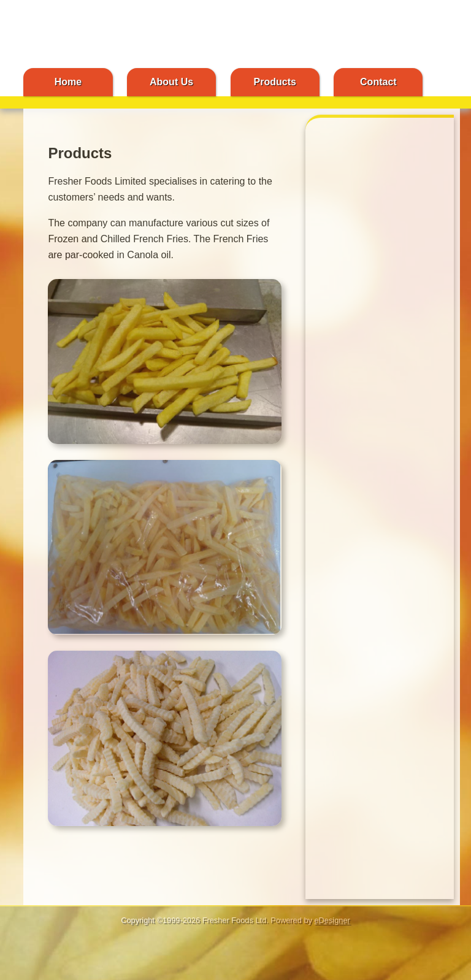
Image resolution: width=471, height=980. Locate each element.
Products (275, 82)
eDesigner (332, 920)
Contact (378, 82)
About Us (171, 82)
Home (68, 82)
